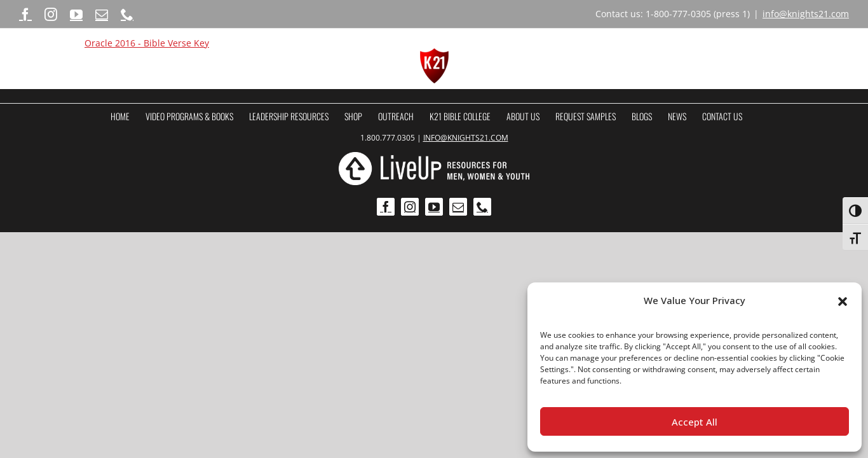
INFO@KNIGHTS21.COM (466, 138)
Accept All (695, 422)
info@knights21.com (806, 14)
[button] (843, 301)
